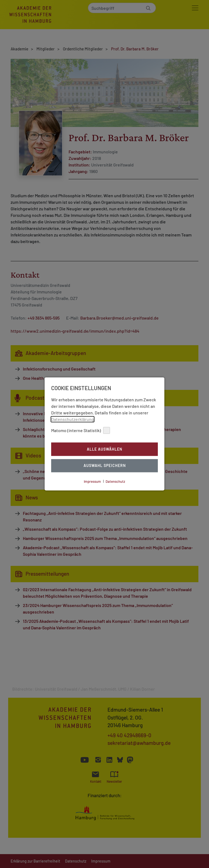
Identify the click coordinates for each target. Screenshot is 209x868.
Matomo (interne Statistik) (81, 430)
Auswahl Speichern (105, 466)
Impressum (92, 481)
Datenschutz (115, 481)
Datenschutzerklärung (73, 419)
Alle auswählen (104, 449)
